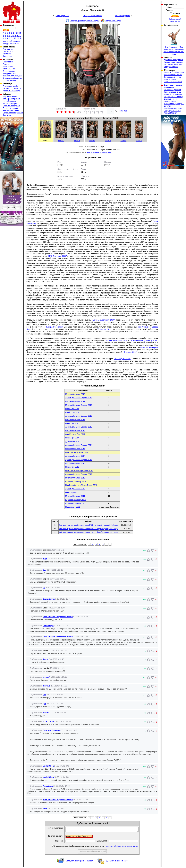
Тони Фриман (143, 327)
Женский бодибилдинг (12, 76)
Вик (45, 570)
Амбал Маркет (170, 113)
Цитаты (167, 106)
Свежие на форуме (172, 77)
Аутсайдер (48, 786)
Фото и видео (170, 79)
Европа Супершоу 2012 (76, 481)
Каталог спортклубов (12, 88)
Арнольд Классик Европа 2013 (79, 460)
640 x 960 (123, 111)
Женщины (16, 41)
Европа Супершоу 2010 (76, 503)
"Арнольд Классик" (122, 359)
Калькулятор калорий (174, 62)
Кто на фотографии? (173, 64)
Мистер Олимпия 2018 (75, 394)
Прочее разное (9, 80)
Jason (46, 659)
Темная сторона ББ (173, 92)
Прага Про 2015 (72, 423)
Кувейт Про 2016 (73, 412)
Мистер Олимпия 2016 (75, 420)
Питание (6, 64)
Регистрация (175, 21)
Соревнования (9, 71)
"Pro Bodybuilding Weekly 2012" (144, 340)
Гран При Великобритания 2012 (79, 471)
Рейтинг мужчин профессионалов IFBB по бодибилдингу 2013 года (89, 525)
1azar (45, 808)
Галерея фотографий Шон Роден (84, 21)
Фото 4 (92, 141)
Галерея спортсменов (92, 16)
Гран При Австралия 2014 (77, 452)
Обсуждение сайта (172, 111)
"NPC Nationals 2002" (57, 256)
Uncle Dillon (48, 766)
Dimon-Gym (48, 626)
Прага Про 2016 (72, 409)
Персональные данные (13, 113)
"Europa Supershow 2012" (116, 340)
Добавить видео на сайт (117, 862)
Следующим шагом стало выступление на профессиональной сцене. (59, 320)
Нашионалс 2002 (73, 507)
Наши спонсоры (10, 103)
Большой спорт (171, 99)
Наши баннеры (9, 101)
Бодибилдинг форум (173, 85)
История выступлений (93, 386)
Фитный (47, 686)
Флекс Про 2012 (72, 492)
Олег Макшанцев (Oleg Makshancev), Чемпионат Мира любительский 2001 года (174, 41)
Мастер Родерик (123, 16)
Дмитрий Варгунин (52, 730)
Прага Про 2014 (72, 438)
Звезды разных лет (11, 43)
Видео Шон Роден (113, 21)
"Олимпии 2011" (104, 329)
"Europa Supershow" (54, 327)
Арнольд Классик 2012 (75, 489)
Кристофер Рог (62, 16)
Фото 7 (139, 141)
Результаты (8, 49)
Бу (44, 588)
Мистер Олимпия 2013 (75, 463)
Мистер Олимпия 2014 (75, 449)
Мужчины (7, 41)
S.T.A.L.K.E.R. (49, 721)
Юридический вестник (12, 78)
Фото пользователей (173, 82)
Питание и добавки (172, 90)
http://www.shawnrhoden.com (99, 153)
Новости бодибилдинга (174, 72)
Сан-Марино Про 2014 (75, 434)
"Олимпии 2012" (130, 352)
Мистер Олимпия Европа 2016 (79, 405)
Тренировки (8, 62)
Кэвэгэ (46, 712)
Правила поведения (11, 106)
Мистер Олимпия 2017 (75, 401)
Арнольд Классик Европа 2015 (79, 427)
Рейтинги (7, 54)
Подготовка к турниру (173, 97)
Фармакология (9, 69)
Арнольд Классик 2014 (75, 456)
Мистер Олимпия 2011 (75, 496)
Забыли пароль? (175, 19)
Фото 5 (108, 141)
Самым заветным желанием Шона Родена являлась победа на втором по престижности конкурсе (70, 359)
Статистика (8, 51)
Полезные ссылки (10, 108)
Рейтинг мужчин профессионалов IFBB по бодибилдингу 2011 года (89, 529)
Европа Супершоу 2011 (76, 500)
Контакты (7, 115)
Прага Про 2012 (72, 467)
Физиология (8, 66)
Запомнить (177, 14)
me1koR (47, 677)
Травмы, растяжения (173, 94)
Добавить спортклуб (11, 91)
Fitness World (170, 101)
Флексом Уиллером (149, 347)
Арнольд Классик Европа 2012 (79, 474)
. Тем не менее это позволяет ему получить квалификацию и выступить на (64, 329)
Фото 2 (61, 141)
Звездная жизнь (10, 73)
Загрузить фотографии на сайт (80, 862)
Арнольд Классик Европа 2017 (79, 398)
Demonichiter (49, 599)
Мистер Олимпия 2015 (75, 431)
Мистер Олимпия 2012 (75, 478)
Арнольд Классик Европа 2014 (79, 445)
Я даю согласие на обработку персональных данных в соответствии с (100, 847)
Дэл (45, 704)
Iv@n (45, 559)
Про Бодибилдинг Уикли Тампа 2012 (81, 485)
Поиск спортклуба (10, 86)
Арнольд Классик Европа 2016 (79, 416)
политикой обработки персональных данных (126, 847)
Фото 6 (123, 141)
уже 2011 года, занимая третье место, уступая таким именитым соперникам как (100, 327)
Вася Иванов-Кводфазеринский (58, 617)
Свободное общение (173, 108)
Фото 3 (77, 141)
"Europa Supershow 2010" (103, 320)
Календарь (7, 56)
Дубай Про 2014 (72, 441)
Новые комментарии (173, 75)
